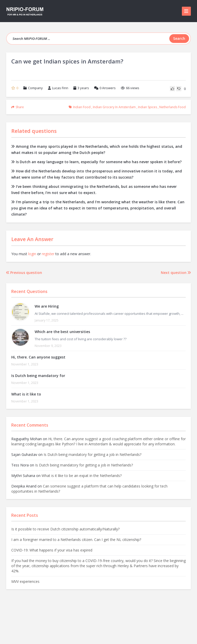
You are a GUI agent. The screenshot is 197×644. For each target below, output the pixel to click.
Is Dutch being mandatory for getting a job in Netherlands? (92, 454)
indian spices (147, 107)
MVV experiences (25, 581)
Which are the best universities (62, 332)
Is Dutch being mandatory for (38, 376)
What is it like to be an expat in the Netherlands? (82, 476)
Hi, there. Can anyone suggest (38, 357)
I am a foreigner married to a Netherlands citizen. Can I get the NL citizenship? (76, 540)
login (32, 254)
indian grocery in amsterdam (114, 107)
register (48, 254)
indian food (82, 107)
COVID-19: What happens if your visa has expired (52, 550)
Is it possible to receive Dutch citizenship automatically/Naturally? (65, 529)
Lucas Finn (58, 88)
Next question (176, 273)
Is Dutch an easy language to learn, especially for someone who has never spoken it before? (96, 162)
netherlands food (173, 107)
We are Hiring (47, 306)
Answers (105, 88)
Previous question (24, 273)
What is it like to (26, 394)
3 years (83, 88)
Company (35, 88)
